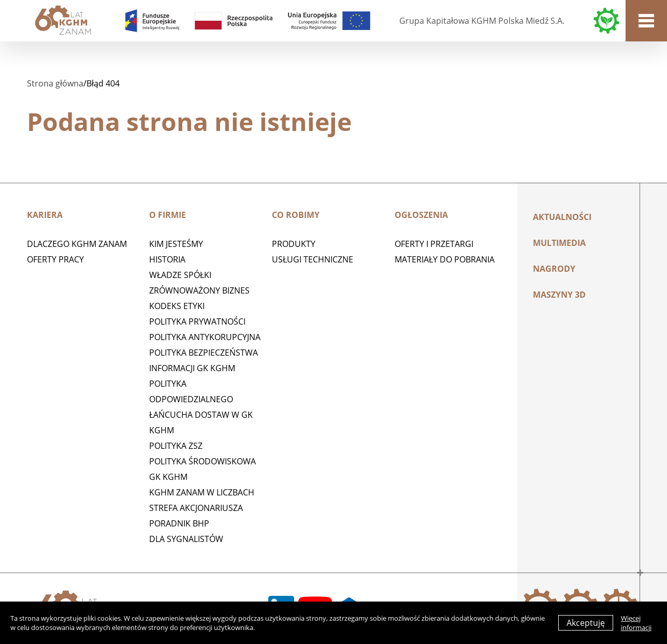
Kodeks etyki (177, 306)
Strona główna (55, 83)
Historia (167, 259)
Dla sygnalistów (186, 539)
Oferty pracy (55, 259)
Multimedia (559, 243)
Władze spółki (180, 275)
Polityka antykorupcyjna (205, 337)
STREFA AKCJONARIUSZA (196, 508)
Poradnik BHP (179, 523)
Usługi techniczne (313, 259)
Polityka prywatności (197, 321)
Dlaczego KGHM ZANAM (77, 244)
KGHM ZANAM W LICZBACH (202, 492)
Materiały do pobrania (445, 259)
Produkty (294, 244)
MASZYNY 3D (559, 295)
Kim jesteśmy (176, 244)
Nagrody (554, 269)
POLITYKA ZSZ (176, 446)
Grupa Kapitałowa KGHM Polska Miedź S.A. (482, 21)
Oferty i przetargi (434, 244)
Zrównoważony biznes (199, 290)
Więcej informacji (636, 623)
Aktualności (562, 217)
